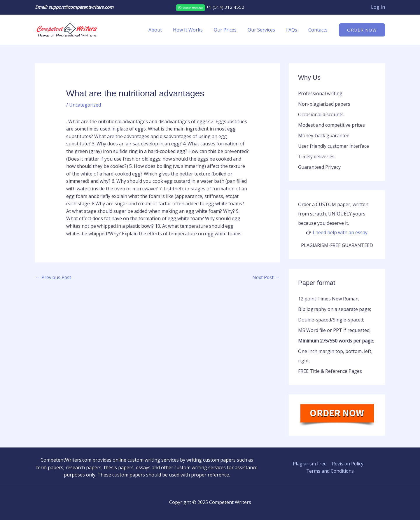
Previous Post (54, 277)
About (165, 30)
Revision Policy (347, 464)
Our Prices (231, 30)
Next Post (266, 277)
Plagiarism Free (309, 464)
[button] (362, 30)
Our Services (266, 30)
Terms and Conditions (330, 471)
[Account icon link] (378, 7)
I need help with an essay (340, 232)
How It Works (196, 30)
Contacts (319, 30)
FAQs (294, 30)
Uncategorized (85, 105)
